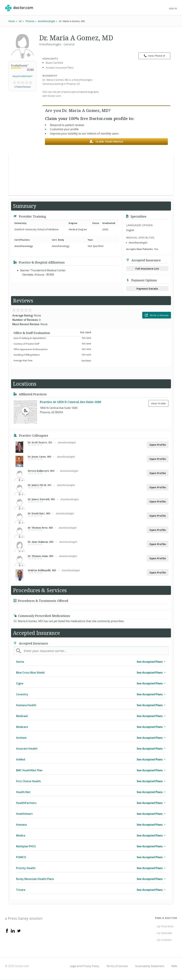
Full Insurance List (147, 269)
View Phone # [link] (155, 56)
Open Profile (158, 445)
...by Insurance (164, 926)
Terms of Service (117, 966)
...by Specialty (164, 933)
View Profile (158, 403)
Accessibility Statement (150, 966)
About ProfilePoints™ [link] (22, 76)
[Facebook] (7, 931)
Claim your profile (106, 142)
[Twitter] (19, 931)
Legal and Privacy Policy (85, 966)
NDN (174, 966)
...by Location (163, 940)
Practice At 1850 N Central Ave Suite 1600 (70, 402)
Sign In (173, 9)
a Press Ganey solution (24, 918)
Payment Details (147, 289)
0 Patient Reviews (22, 87)
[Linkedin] (13, 931)
